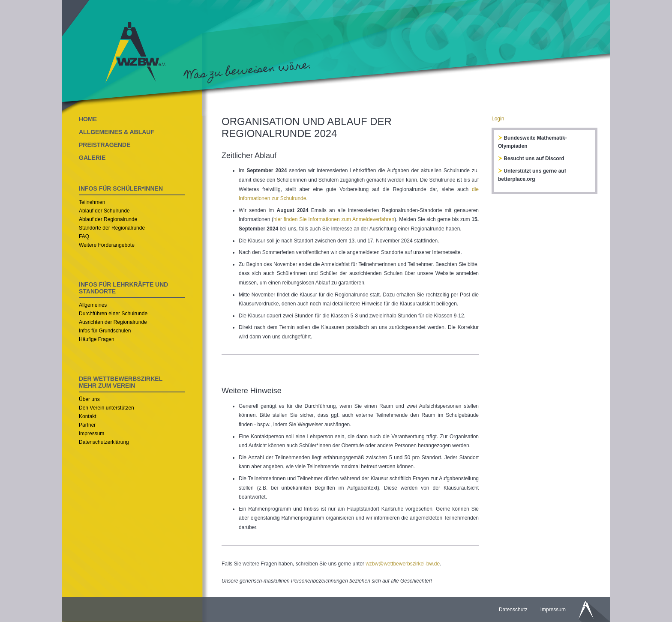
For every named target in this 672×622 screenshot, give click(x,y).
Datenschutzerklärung (104, 442)
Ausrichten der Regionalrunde (113, 322)
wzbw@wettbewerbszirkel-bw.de (403, 564)
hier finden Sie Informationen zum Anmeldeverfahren (334, 219)
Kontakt (88, 416)
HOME (88, 119)
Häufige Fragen (97, 339)
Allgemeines (93, 305)
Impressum (91, 434)
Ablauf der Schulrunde (104, 211)
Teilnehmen (92, 202)
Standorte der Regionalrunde (112, 228)
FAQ (84, 236)
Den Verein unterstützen (106, 408)
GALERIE (92, 158)
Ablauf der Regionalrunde (108, 219)
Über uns (89, 399)
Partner (87, 425)
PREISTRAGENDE (105, 145)
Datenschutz (513, 610)
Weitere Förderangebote (107, 245)
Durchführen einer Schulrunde (113, 314)
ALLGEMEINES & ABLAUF (117, 132)
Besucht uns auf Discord (531, 158)
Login (498, 119)
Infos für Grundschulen (105, 331)
